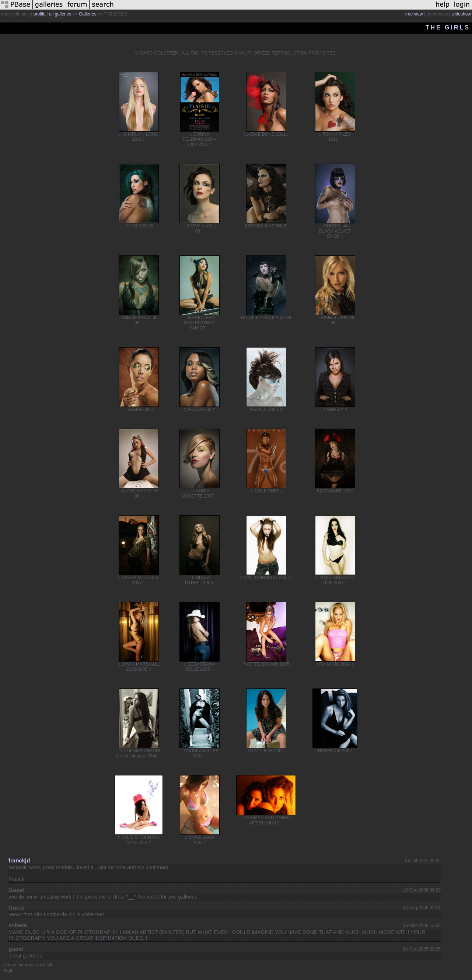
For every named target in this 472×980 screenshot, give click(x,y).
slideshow (461, 14)
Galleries (88, 14)
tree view (414, 14)
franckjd (19, 860)
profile (40, 14)
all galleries (60, 14)
